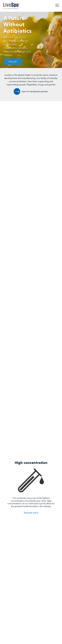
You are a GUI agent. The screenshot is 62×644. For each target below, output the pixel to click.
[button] (27, 529)
